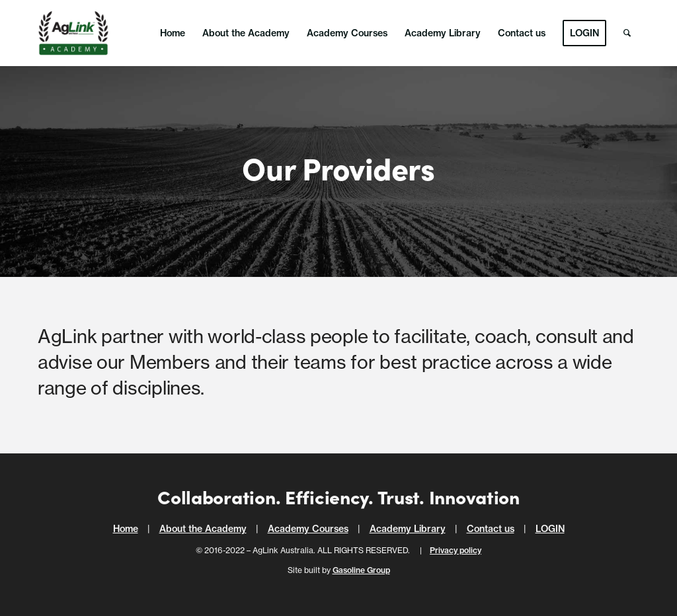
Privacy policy (456, 550)
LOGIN (550, 529)
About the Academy (203, 529)
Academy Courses (308, 529)
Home (126, 529)
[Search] (627, 33)
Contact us (491, 529)
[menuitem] (173, 33)
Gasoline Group (361, 570)
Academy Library (408, 529)
